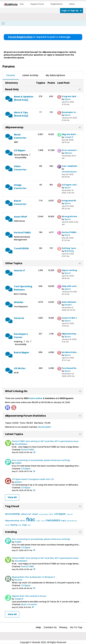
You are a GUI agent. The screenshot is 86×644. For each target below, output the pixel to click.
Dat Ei (67, 235)
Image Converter (20, 187)
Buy (22, 4)
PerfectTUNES (22, 233)
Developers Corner (21, 336)
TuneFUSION (21, 248)
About (72, 4)
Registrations (57, 4)
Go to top (76, 627)
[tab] (11, 75)
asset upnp (43, 514)
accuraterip (13, 514)
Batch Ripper (22, 352)
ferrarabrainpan (69, 172)
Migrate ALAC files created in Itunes (29, 596)
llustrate (11, 5)
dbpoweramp (12, 521)
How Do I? (19, 271)
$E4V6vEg (69, 251)
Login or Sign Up (72, 10)
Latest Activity (30, 75)
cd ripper (60, 514)
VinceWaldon (21, 444)
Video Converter (20, 168)
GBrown (68, 153)
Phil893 (18, 463)
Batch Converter (20, 202)
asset (35, 514)
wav (29, 525)
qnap (7, 525)
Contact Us (50, 627)
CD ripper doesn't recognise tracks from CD (33, 479)
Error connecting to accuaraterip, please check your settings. (41, 460)
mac (43, 521)
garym (68, 289)
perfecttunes (72, 521)
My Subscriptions (55, 75)
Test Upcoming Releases (23, 288)
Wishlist (19, 302)
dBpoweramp (14, 127)
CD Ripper (20, 150)
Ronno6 (18, 580)
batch (51, 514)
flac (31, 519)
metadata (53, 520)
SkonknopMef (45, 427)
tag (20, 525)
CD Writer (20, 368)
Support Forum (37, 4)
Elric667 (68, 305)
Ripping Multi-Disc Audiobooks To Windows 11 (33, 577)
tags (24, 525)
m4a (38, 521)
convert (70, 514)
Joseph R (69, 137)
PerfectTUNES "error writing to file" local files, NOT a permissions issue (45, 441)
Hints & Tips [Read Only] (21, 114)
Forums (11, 75)
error (23, 521)
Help (38, 627)
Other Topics (14, 263)
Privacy (63, 627)
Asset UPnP (20, 217)
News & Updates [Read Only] (24, 98)
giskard (18, 482)
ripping (14, 525)
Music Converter (20, 136)
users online (36, 398)
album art (26, 514)
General (19, 318)
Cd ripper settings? (72, 185)
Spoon (68, 99)
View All (12, 497)
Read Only (12, 89)
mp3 (63, 521)
